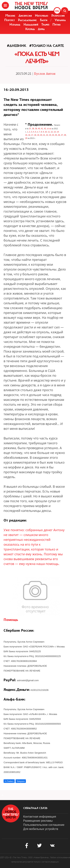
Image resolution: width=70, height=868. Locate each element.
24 (53, 135)
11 (49, 132)
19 (38, 135)
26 (59, 135)
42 (45, 129)
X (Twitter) (9, 781)
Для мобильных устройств (41, 829)
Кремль (30, 29)
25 (56, 135)
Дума (41, 29)
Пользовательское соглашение (44, 825)
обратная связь (35, 808)
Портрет (10, 20)
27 (62, 135)
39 (36, 129)
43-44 (49, 129)
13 (55, 132)
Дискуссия (25, 16)
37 (30, 129)
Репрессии (58, 16)
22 (47, 135)
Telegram (21, 781)
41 (42, 129)
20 (41, 135)
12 (52, 132)
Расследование (27, 20)
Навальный (31, 24)
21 (44, 135)
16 (29, 135)
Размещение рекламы (38, 821)
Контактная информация (40, 817)
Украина (60, 20)
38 (33, 129)
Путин (57, 24)
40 (39, 129)
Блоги (44, 20)
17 (32, 135)
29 (26, 138)
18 (35, 135)
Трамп (45, 24)
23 (50, 135)
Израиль (15, 24)
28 (65, 135)
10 (46, 132)
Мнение (10, 16)
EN (57, 11)
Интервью (42, 16)
